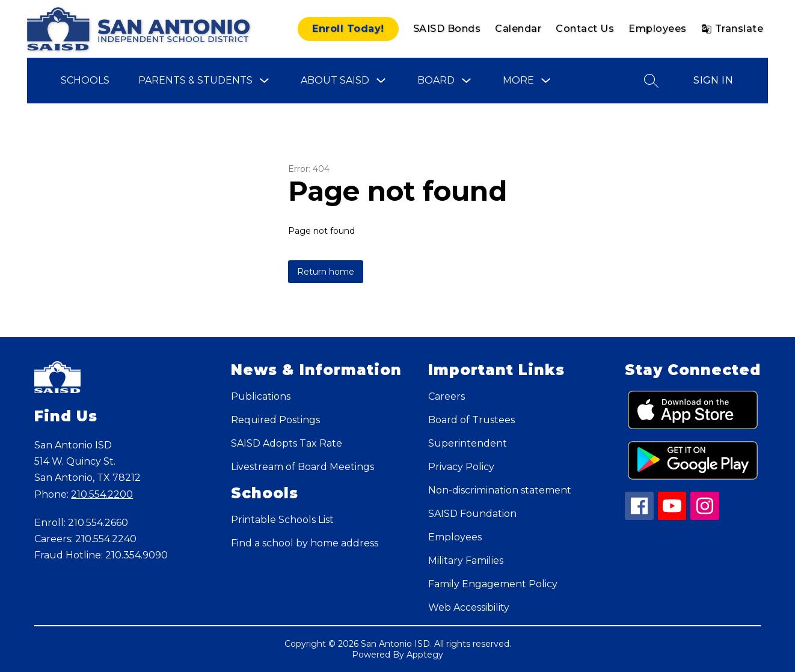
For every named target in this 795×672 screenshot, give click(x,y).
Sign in (713, 80)
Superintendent (468, 443)
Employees (658, 29)
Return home (326, 272)
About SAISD (335, 80)
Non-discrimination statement (500, 490)
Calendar (518, 29)
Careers (447, 396)
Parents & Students (195, 80)
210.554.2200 (102, 494)
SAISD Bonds (447, 29)
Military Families (466, 561)
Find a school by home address (305, 543)
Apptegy (425, 655)
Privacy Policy (461, 467)
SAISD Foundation (472, 514)
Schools (85, 80)
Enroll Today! (348, 29)
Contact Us (585, 29)
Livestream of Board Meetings (302, 467)
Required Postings (275, 420)
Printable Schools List (282, 520)
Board (436, 80)
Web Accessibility (469, 607)
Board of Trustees (471, 420)
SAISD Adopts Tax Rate (287, 443)
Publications (261, 396)
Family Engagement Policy (493, 584)
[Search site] (651, 81)
